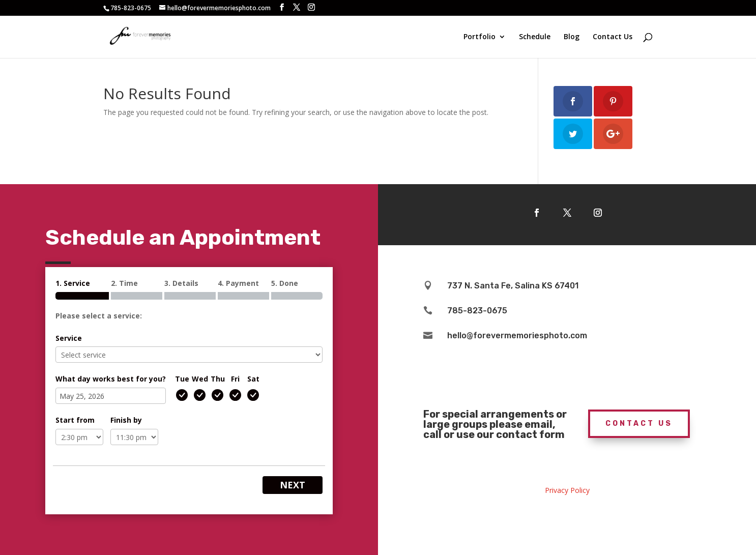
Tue (182, 379)
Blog (572, 37)
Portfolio (479, 37)
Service (69, 338)
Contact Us (613, 37)
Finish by (126, 420)
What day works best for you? (111, 379)
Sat (253, 379)
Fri (235, 379)
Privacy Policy (567, 490)
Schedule (535, 37)
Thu (218, 379)
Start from (75, 420)
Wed (200, 379)
